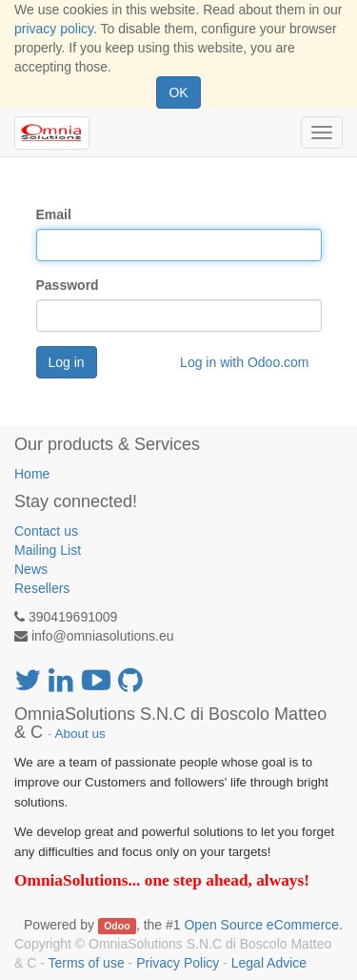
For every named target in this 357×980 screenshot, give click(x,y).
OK (178, 92)
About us (80, 734)
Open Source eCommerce (261, 925)
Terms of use (87, 963)
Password (68, 285)
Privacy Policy (178, 963)
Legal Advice (269, 963)
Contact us (46, 531)
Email (54, 214)
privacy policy (54, 29)
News (31, 569)
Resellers (42, 588)
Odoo (117, 926)
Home (32, 474)
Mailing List (48, 550)
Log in (67, 362)
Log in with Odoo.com (244, 362)
